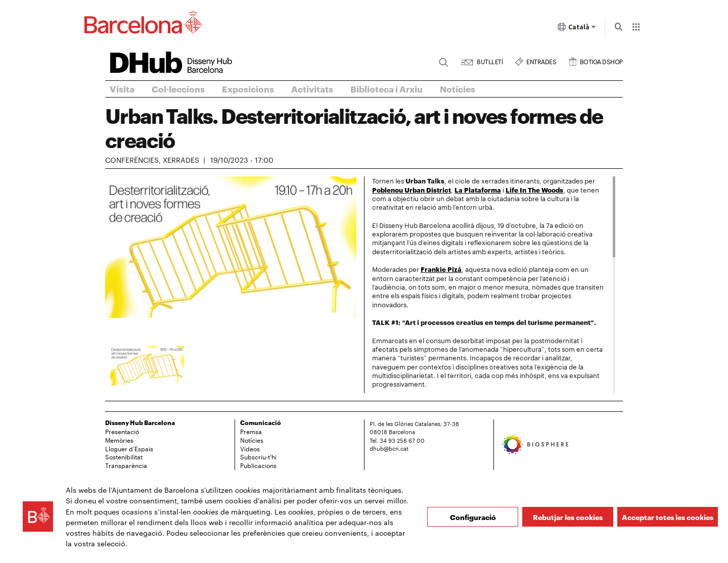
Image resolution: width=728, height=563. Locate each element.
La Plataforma (478, 190)
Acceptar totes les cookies (668, 517)
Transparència (126, 465)
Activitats (312, 88)
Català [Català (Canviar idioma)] (577, 29)
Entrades (541, 60)
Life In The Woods (534, 190)
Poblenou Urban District (412, 190)
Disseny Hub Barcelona (140, 422)
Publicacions (258, 465)
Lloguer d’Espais (129, 448)
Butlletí (490, 60)
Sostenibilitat (124, 456)
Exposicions (248, 88)
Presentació (122, 431)
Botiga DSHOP (601, 60)
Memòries (119, 440)
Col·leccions (178, 88)
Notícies (458, 88)
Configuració (473, 517)
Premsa (251, 431)
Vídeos (250, 448)
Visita (122, 88)
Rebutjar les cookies (568, 517)
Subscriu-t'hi (258, 456)
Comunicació (261, 422)
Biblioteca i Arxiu (386, 88)
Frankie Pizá (441, 269)
